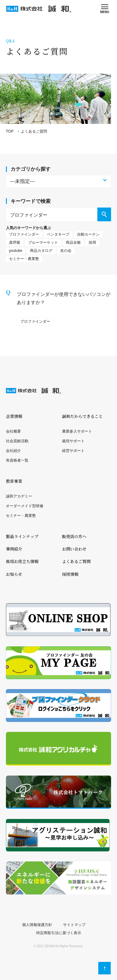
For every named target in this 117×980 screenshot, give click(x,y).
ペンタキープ (58, 234)
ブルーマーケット (43, 243)
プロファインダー (24, 234)
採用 (92, 243)
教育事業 (14, 481)
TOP (10, 131)
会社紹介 (13, 451)
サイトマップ (74, 925)
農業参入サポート (77, 431)
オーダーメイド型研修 (25, 506)
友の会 (66, 251)
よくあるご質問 (76, 561)
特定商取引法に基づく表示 (59, 933)
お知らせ (14, 574)
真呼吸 (15, 243)
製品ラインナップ (22, 536)
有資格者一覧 (17, 460)
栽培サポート (73, 441)
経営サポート (73, 451)
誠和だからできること (82, 416)
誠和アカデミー (19, 496)
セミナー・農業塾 (24, 259)
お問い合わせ (74, 549)
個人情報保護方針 (37, 925)
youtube (16, 251)
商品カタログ (41, 251)
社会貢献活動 (17, 441)
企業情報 (14, 416)
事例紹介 (14, 549)
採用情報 (70, 574)
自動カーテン (88, 234)
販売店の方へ (74, 536)
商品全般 (73, 243)
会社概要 (13, 431)
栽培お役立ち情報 (22, 561)
